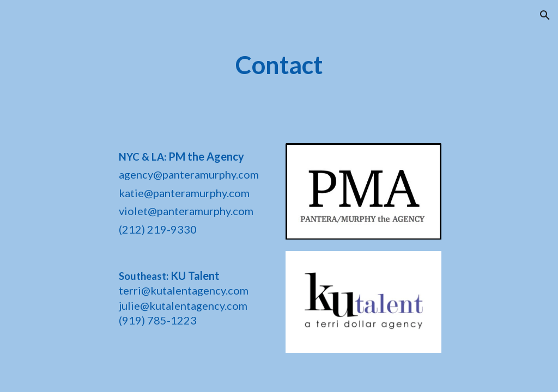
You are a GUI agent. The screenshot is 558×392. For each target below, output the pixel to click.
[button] (545, 15)
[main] (279, 65)
